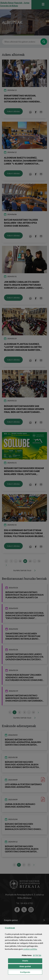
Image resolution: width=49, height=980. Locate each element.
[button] (34, 955)
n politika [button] (30, 949)
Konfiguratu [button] (31, 972)
